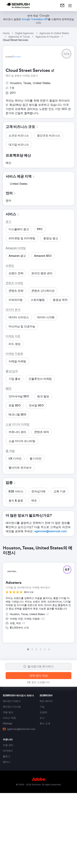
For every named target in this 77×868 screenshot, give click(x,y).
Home (6, 33)
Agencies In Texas (19, 37)
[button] (66, 54)
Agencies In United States (54, 33)
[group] (38, 598)
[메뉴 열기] (70, 6)
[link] (62, 6)
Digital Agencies (25, 33)
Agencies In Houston (47, 37)
